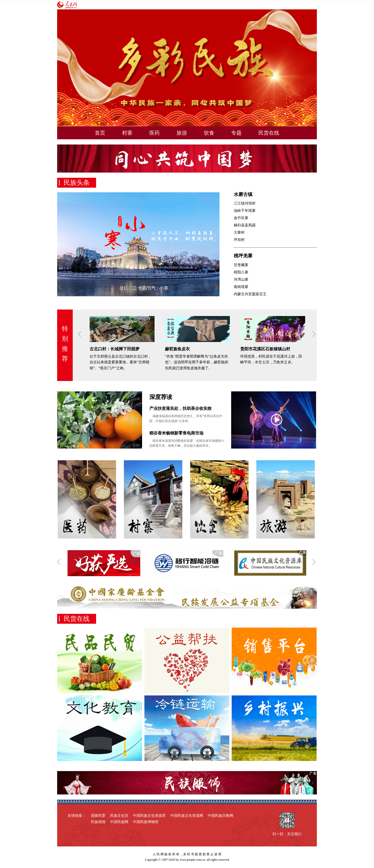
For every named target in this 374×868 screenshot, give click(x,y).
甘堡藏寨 (241, 265)
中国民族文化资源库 (149, 816)
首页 (100, 133)
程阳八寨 (241, 272)
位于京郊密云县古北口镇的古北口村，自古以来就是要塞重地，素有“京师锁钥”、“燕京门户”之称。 (121, 362)
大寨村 (239, 232)
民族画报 (98, 822)
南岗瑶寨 (241, 287)
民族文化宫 (119, 816)
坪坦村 (239, 240)
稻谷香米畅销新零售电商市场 (176, 433)
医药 (155, 133)
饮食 (209, 133)
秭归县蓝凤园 (245, 225)
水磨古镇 (243, 194)
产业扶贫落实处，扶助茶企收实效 (181, 408)
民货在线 (269, 133)
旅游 (182, 133)
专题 (236, 133)
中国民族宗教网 (221, 816)
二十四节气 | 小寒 (151, 288)
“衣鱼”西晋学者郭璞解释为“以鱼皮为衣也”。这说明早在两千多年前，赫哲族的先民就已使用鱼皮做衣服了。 (197, 362)
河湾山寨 (241, 280)
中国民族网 (119, 822)
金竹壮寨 (241, 218)
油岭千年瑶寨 (245, 211)
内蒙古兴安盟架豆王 (250, 294)
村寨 (127, 133)
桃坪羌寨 (243, 256)
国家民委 (98, 816)
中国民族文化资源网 (187, 816)
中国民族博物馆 (146, 822)
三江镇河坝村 (245, 203)
